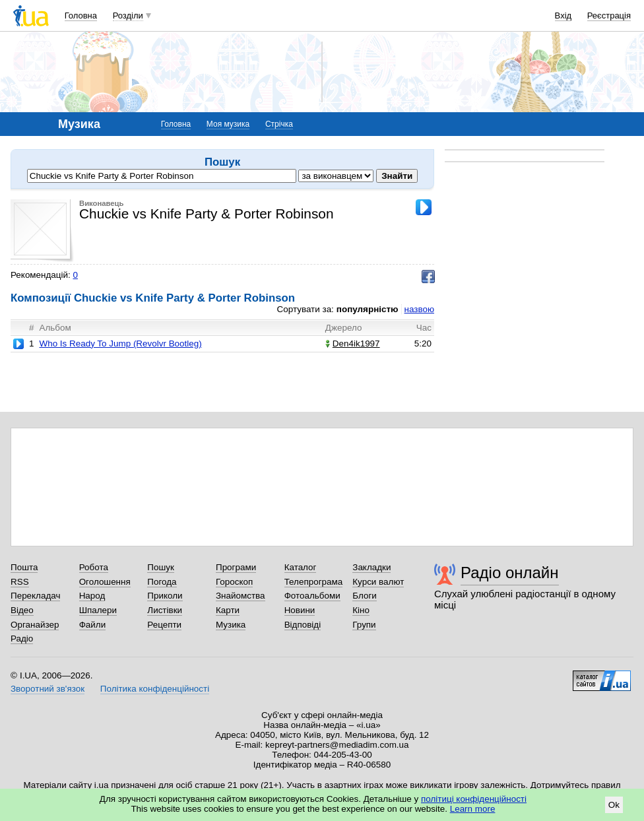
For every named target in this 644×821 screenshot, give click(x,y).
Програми (236, 567)
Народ (92, 596)
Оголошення (105, 582)
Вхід (563, 16)
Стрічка (279, 124)
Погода (162, 582)
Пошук (161, 567)
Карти (228, 610)
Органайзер (35, 625)
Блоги (365, 596)
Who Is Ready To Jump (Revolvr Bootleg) (120, 344)
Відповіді (303, 625)
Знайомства (241, 596)
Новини (300, 610)
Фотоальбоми (312, 596)
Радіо (22, 639)
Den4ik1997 (353, 344)
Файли (93, 625)
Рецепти (164, 625)
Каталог (301, 567)
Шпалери (98, 610)
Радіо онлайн (510, 573)
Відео (22, 610)
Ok (614, 805)
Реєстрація (609, 16)
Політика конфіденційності (155, 689)
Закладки (371, 567)
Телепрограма (314, 582)
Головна (81, 16)
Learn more (473, 809)
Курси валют (378, 582)
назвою (419, 309)
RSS (20, 582)
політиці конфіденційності (474, 799)
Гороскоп (234, 582)
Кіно (361, 610)
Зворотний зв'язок (48, 689)
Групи (364, 625)
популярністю (368, 309)
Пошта (24, 567)
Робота (94, 567)
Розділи (128, 16)
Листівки (165, 610)
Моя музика (228, 124)
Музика (231, 625)
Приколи (165, 596)
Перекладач (35, 596)
